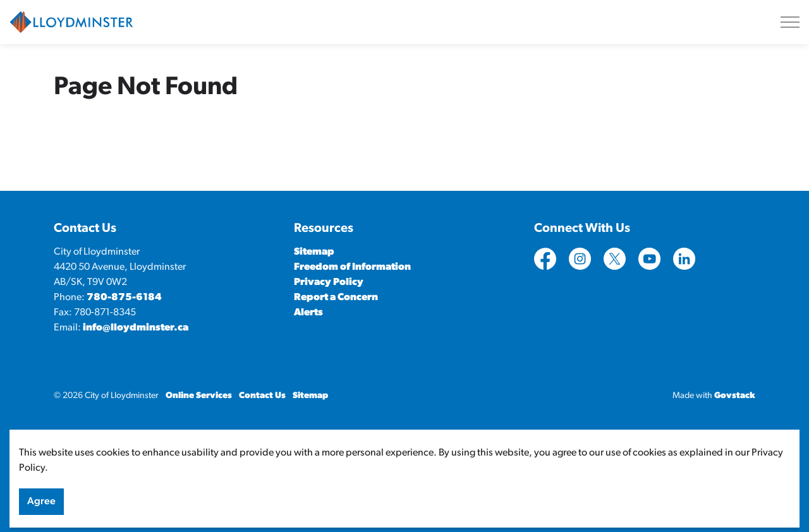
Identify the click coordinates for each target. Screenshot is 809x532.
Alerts (308, 313)
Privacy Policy (329, 282)
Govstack (735, 396)
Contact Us (262, 396)
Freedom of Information (352, 267)
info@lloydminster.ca (136, 328)
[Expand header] (790, 22)
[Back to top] (404, 448)
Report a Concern (336, 298)
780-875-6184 (124, 298)
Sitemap (314, 252)
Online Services (199, 396)
